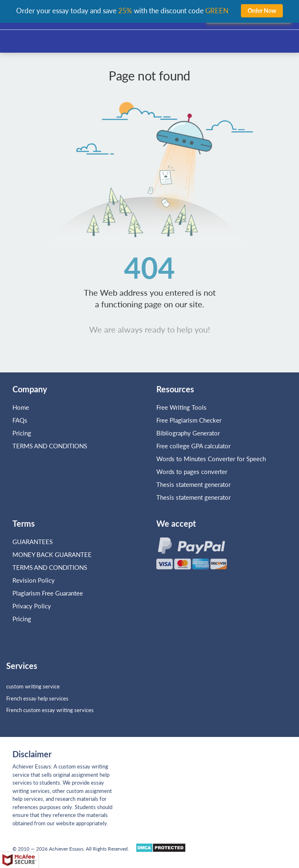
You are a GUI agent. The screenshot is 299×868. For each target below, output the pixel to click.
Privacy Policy (32, 606)
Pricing (22, 433)
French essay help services (37, 698)
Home (21, 407)
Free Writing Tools (181, 407)
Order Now (262, 11)
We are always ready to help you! (149, 329)
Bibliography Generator (188, 433)
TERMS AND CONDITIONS (51, 446)
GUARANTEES (33, 542)
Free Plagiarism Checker (189, 420)
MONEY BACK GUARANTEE (52, 554)
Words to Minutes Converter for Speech (211, 459)
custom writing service (33, 686)
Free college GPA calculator (193, 446)
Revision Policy (34, 580)
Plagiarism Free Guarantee (48, 593)
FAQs (20, 420)
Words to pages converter (192, 472)
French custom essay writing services (50, 710)
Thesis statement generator (193, 484)
